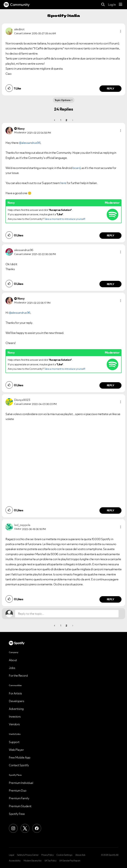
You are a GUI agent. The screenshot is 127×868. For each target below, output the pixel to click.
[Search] (103, 5)
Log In (112, 5)
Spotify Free (17, 814)
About (13, 660)
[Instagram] (13, 828)
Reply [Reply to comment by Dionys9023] (111, 510)
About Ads (80, 855)
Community (17, 5)
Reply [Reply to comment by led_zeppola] (111, 599)
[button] (121, 31)
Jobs (12, 668)
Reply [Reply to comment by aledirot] (111, 89)
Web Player (16, 750)
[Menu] (121, 5)
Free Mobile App (20, 757)
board (77, 168)
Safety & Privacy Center (28, 855)
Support (14, 742)
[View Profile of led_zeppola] (22, 525)
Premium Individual (21, 783)
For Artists (15, 693)
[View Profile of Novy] (21, 129)
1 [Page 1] (61, 120)
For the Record (18, 676)
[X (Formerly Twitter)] (25, 828)
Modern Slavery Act (33, 861)
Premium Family (19, 798)
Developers (16, 701)
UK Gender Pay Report (70, 861)
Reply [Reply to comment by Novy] (111, 235)
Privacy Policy (47, 855)
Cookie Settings (64, 855)
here (63, 183)
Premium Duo (18, 790)
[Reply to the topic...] (67, 614)
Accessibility (15, 861)
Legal (11, 855)
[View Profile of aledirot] (19, 29)
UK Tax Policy (50, 861)
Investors (15, 716)
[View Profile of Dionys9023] (22, 400)
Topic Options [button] (63, 100)
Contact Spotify (19, 765)
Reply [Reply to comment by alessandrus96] (111, 284)
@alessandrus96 (30, 143)
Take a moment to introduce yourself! (65, 219)
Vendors (14, 724)
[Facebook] (37, 828)
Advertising (16, 709)
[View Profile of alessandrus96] (24, 250)
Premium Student (20, 806)
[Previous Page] (55, 120)
